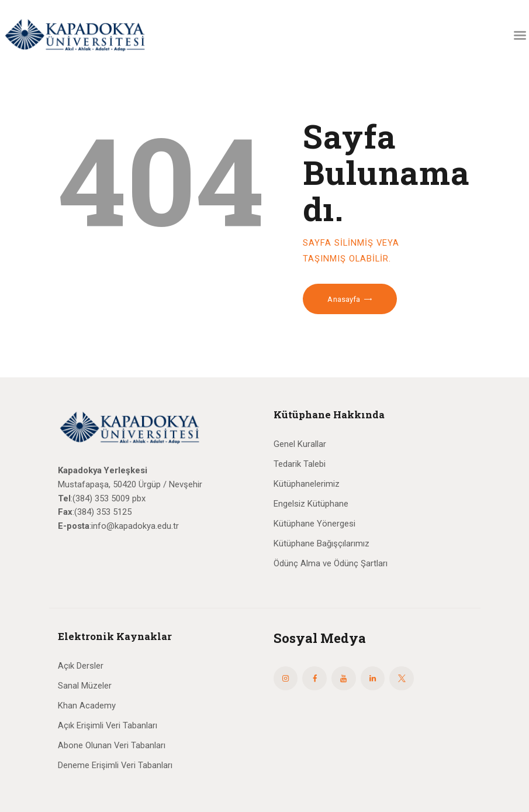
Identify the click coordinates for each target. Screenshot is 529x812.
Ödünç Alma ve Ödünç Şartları (331, 563)
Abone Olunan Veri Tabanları (112, 745)
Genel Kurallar (300, 444)
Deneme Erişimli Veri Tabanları (115, 765)
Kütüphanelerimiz (307, 484)
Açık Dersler (81, 666)
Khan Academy (87, 706)
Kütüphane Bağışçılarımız (321, 543)
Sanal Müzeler (85, 686)
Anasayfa (344, 299)
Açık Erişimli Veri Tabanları (108, 725)
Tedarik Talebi (300, 464)
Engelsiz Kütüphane (311, 504)
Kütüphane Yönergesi (314, 524)
